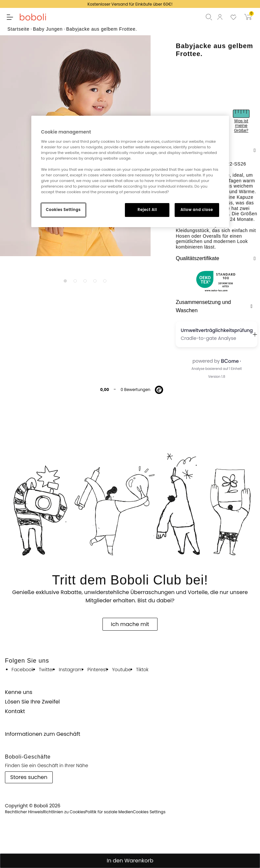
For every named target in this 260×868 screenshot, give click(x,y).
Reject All (147, 210)
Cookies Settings (63, 210)
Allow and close (197, 210)
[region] (130, 171)
